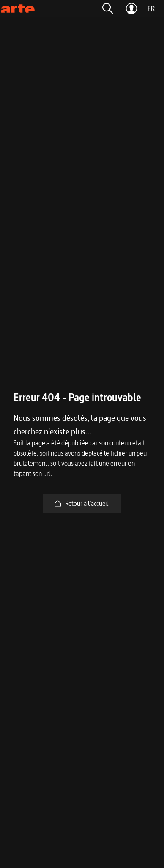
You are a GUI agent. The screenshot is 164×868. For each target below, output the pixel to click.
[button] (108, 8)
